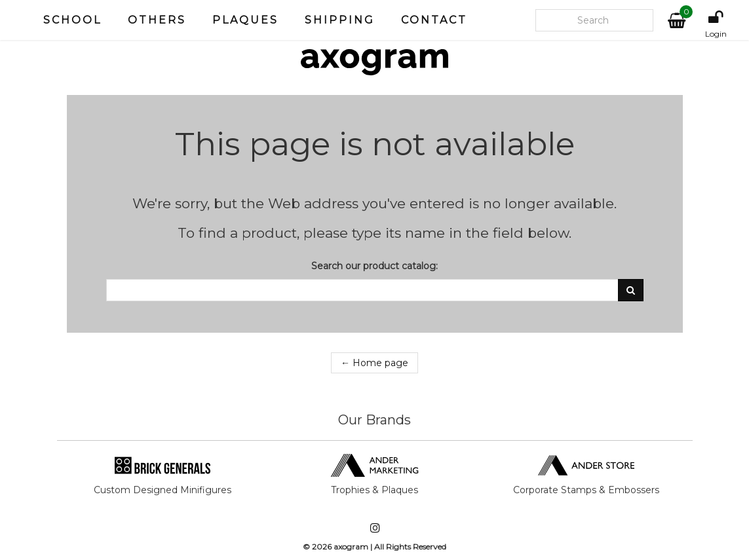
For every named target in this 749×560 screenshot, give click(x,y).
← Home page (374, 363)
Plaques (245, 20)
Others (157, 20)
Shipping (340, 20)
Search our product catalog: (374, 266)
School (72, 20)
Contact (434, 20)
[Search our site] (594, 20)
